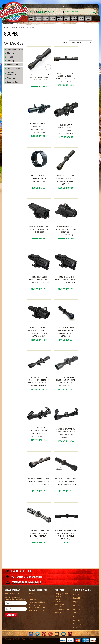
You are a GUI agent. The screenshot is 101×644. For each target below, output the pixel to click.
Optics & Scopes (67, 18)
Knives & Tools (60, 18)
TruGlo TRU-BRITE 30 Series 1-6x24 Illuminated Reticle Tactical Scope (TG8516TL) (39, 129)
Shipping (33, 599)
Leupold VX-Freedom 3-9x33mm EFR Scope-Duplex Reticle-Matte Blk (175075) (66, 77)
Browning (77, 624)
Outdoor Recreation (74, 18)
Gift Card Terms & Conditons (40, 608)
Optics (23, 27)
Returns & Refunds (37, 610)
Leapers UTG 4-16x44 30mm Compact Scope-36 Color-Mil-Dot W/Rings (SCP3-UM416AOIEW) (66, 383)
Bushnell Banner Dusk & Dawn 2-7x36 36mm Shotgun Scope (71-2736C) (39, 535)
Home (28, 6)
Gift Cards (58, 6)
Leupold (76, 598)
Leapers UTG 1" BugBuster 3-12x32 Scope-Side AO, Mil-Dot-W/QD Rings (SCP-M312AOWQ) (39, 433)
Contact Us (41, 6)
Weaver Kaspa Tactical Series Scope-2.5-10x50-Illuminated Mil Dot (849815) (66, 433)
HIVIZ (75, 628)
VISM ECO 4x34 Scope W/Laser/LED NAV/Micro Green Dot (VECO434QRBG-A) (66, 230)
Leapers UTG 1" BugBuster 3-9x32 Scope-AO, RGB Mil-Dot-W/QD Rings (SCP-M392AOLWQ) (66, 131)
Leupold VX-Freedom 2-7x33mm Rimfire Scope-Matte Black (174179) (39, 77)
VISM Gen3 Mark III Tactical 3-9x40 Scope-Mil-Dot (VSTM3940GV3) (39, 280)
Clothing (39, 18)
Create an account (74, 6)
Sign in (64, 6)
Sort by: (65, 43)
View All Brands (50, 6)
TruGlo (76, 613)
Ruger (76, 602)
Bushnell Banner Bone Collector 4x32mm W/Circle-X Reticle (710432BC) (66, 535)
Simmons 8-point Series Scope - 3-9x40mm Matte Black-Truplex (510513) (39, 481)
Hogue (76, 594)
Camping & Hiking (31, 18)
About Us (34, 6)
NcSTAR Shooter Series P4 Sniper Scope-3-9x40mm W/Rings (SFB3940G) (66, 332)
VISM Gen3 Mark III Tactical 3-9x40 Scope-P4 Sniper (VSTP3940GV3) (66, 280)
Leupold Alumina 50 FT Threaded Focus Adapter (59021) (39, 178)
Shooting (81, 18)
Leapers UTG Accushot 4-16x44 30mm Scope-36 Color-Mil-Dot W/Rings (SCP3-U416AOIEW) (39, 381)
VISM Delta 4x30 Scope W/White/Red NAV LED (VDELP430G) (39, 229)
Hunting (53, 18)
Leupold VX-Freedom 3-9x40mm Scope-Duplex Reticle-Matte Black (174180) (66, 180)
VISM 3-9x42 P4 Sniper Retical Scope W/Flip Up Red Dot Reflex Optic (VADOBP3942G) (39, 332)
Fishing (46, 18)
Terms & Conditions (37, 602)
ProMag (76, 605)
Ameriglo (77, 609)
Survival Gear (88, 18)
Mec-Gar (77, 620)
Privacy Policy (35, 605)
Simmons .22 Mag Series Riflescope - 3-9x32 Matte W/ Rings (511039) (66, 481)
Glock (75, 616)
